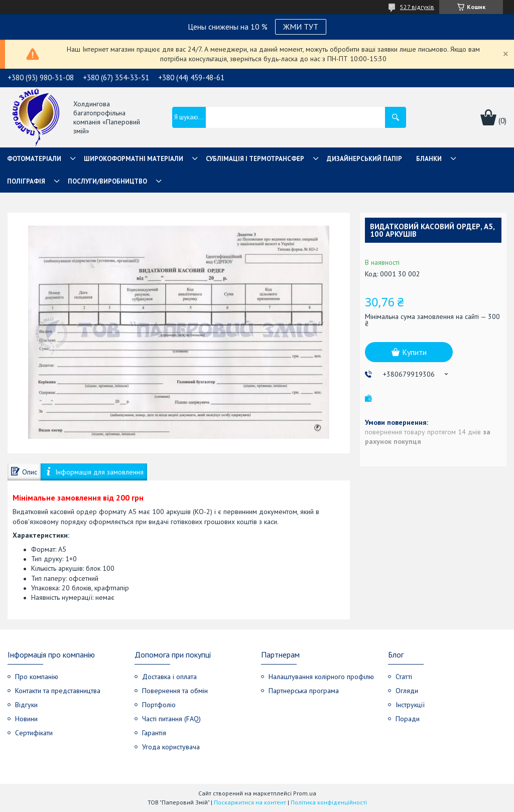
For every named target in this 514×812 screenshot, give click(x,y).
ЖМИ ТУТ (301, 27)
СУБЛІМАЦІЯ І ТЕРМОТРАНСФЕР (255, 159)
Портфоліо (159, 705)
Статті (404, 677)
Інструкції (410, 705)
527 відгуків (417, 7)
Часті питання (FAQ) (171, 719)
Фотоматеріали (34, 159)
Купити (414, 352)
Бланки (429, 159)
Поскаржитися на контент (250, 802)
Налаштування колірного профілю (321, 677)
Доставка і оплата (169, 677)
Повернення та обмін (175, 691)
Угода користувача (171, 747)
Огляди (407, 691)
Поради (408, 719)
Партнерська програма (304, 691)
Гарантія (154, 733)
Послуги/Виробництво (107, 181)
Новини (26, 719)
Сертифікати (34, 733)
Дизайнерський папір (364, 159)
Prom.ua (305, 793)
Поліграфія (26, 181)
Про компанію (37, 677)
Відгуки (26, 705)
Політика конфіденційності (329, 802)
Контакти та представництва (58, 691)
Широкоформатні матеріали (134, 159)
